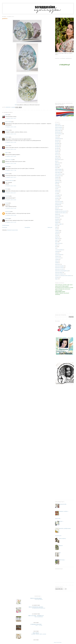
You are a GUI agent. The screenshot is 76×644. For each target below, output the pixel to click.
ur (56, 248)
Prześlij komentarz (6, 225)
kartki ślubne (58, 172)
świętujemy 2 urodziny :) (63, 511)
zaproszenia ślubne (59, 272)
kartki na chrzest (58, 171)
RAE (56, 226)
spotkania (57, 237)
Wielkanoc (57, 256)
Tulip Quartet (39, 599)
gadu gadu (57, 158)
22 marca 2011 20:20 (11, 200)
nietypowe (61, 546)
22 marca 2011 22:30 (11, 222)
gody (56, 161)
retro (56, 229)
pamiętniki (57, 205)
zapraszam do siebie (63, 504)
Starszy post (50, 227)
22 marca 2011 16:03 (11, 156)
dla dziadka (57, 143)
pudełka (57, 222)
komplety (57, 177)
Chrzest (57, 135)
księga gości (57, 182)
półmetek (57, 214)
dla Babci (57, 142)
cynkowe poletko (36, 624)
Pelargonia (7, 130)
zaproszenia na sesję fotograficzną (61, 271)
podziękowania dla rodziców (60, 213)
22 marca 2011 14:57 (11, 118)
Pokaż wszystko (58, 642)
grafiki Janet (57, 163)
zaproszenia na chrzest (59, 267)
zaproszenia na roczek (59, 269)
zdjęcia (56, 279)
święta (56, 245)
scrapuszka (57, 232)
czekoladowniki (58, 139)
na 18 (56, 193)
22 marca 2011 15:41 (11, 149)
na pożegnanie (58, 195)
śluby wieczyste (58, 243)
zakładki (57, 263)
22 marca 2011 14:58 (11, 127)
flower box (57, 155)
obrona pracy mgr (58, 201)
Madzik (7, 167)
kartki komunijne (58, 169)
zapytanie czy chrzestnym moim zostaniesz (63, 276)
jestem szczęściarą (62, 538)
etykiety (57, 153)
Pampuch (7, 146)
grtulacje (57, 164)
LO (56, 189)
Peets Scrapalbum (36, 598)
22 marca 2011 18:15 (11, 177)
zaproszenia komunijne (59, 266)
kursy (56, 184)
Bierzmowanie (58, 132)
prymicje (57, 218)
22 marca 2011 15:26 (11, 142)
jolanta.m (7, 137)
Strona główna (27, 227)
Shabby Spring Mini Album (39, 634)
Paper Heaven (58, 206)
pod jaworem (8, 211)
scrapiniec (57, 230)
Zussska (7, 203)
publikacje (57, 221)
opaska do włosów (59, 203)
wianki (56, 253)
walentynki (57, 251)
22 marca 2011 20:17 (11, 193)
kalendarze (57, 166)
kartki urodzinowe (59, 174)
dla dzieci (57, 145)
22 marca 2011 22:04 (11, 215)
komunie (57, 179)
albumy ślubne (58, 131)
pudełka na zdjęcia (59, 224)
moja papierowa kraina (36, 607)
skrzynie (57, 234)
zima (60, 553)
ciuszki (56, 137)
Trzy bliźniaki (39, 617)
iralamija (36, 633)
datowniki (57, 140)
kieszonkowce (58, 176)
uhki (56, 247)
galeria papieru (58, 160)
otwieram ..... (61, 521)
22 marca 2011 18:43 (11, 186)
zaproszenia (57, 264)
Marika (7, 115)
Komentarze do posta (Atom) (12, 230)
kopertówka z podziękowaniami (65, 528)
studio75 (57, 240)
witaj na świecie (58, 258)
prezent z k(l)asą (58, 216)
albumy (57, 124)
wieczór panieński (58, 255)
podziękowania (58, 209)
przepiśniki (57, 219)
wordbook (57, 259)
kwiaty (56, 185)
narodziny (57, 198)
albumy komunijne (59, 127)
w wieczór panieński (59, 250)
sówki (56, 235)
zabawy (57, 261)
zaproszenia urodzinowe (60, 274)
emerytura (57, 151)
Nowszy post (5, 227)
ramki (56, 227)
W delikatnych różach (39, 608)
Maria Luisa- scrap (9, 160)
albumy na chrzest (59, 129)
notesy (56, 200)
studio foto (57, 238)
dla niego (57, 150)
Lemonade (57, 187)
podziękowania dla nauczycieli (61, 211)
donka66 (7, 218)
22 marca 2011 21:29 (11, 208)
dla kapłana (57, 147)
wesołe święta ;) (62, 560)
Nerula (7, 189)
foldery (57, 156)
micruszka (57, 192)
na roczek (57, 197)
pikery (56, 208)
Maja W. (7, 153)
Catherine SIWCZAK (9, 180)
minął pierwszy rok (58, 536)
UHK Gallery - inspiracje (36, 616)
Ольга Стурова (8, 122)
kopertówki (57, 180)
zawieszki (57, 277)
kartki (56, 168)
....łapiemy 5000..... (58, 518)
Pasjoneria (7, 174)
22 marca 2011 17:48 (11, 170)
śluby (56, 242)
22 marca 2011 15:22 (11, 134)
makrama (57, 190)
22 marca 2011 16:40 (11, 163)
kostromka (7, 196)
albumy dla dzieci (58, 126)
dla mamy (57, 148)
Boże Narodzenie (58, 134)
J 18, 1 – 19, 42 (39, 625)
